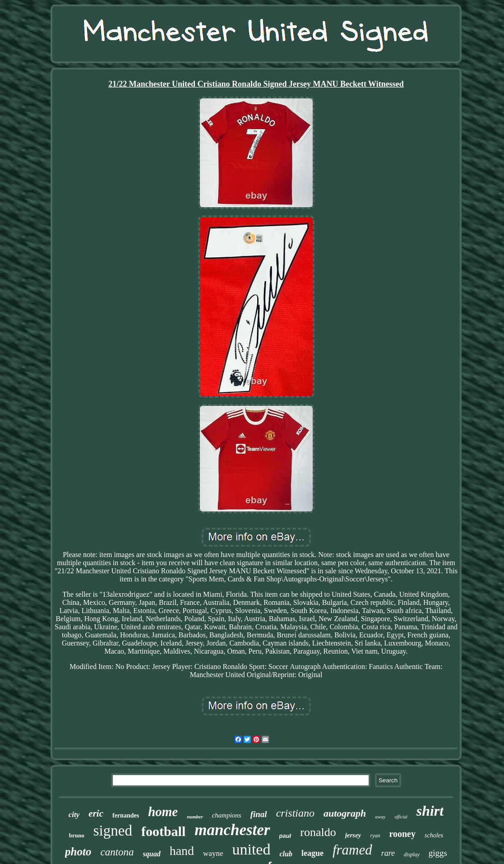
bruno (77, 835)
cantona (117, 852)
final (259, 814)
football (163, 831)
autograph (345, 813)
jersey (353, 835)
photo (78, 852)
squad (152, 854)
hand (182, 851)
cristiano (295, 813)
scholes (434, 835)
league (312, 853)
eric (96, 813)
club (286, 854)
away (380, 817)
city (74, 815)
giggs (438, 853)
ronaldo (318, 832)
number (195, 817)
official (401, 817)
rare (388, 853)
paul (285, 836)
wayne (213, 853)
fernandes (126, 815)
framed (352, 850)
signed (113, 831)
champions (227, 815)
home (163, 812)
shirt (430, 811)
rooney (402, 834)
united (251, 849)
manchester (232, 830)
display (412, 855)
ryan (375, 836)
